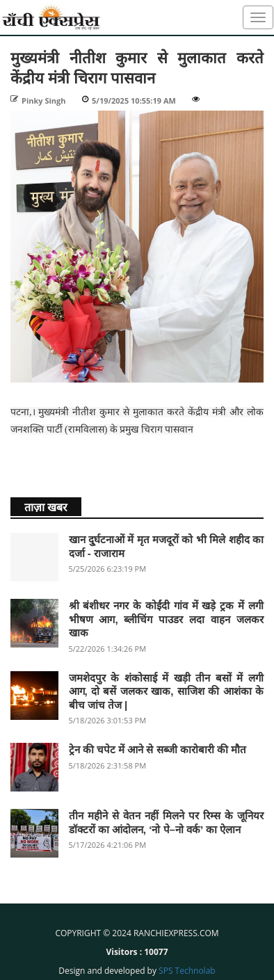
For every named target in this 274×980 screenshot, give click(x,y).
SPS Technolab (187, 971)
